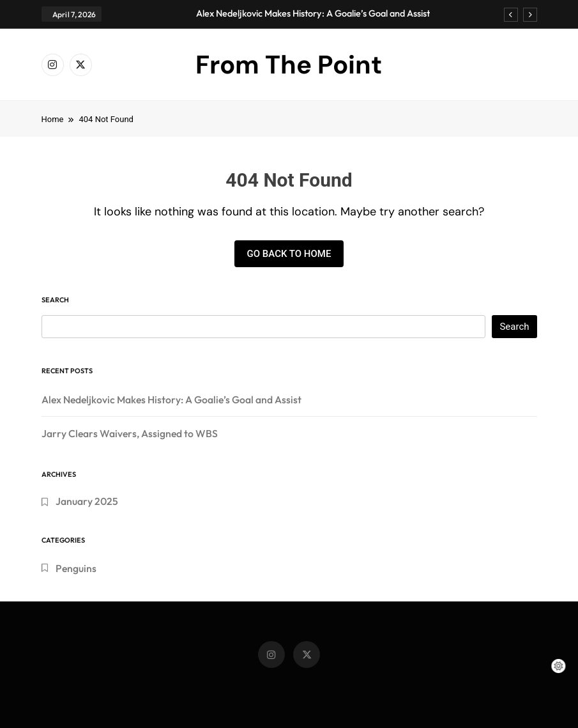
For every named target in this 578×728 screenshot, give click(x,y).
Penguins (76, 568)
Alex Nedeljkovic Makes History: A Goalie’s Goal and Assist (313, 13)
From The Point (289, 65)
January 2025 (87, 501)
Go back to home (289, 254)
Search (55, 300)
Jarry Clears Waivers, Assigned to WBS (130, 433)
